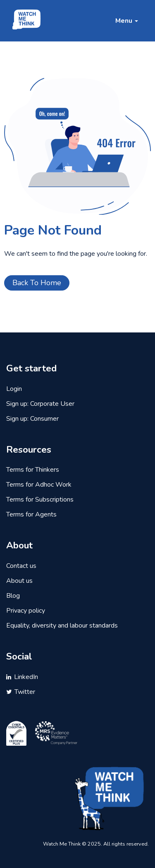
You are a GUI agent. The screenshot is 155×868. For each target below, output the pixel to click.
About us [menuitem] (19, 581)
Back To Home (37, 283)
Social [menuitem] (19, 657)
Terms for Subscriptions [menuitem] (40, 499)
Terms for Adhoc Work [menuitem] (39, 485)
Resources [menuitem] (29, 450)
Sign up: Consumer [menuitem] (32, 419)
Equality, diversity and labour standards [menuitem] (62, 626)
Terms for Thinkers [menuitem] (33, 470)
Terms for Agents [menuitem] (31, 514)
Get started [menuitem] (31, 369)
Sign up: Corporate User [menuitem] (40, 404)
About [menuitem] (19, 546)
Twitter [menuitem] (25, 692)
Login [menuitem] (14, 389)
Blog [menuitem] (13, 596)
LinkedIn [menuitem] (26, 677)
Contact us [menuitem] (21, 566)
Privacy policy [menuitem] (26, 611)
